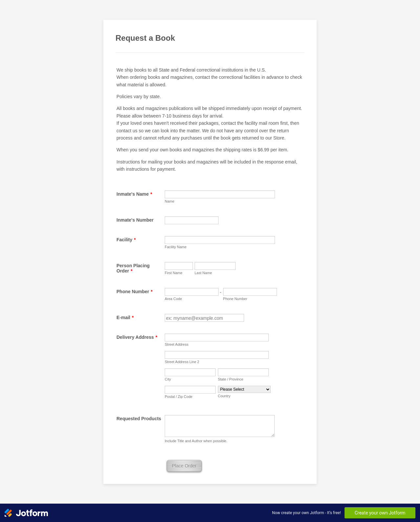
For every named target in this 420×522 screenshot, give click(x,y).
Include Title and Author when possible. (196, 441)
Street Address (177, 344)
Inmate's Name (134, 194)
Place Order (184, 466)
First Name (174, 273)
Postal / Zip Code (178, 397)
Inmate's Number (135, 220)
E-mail (125, 317)
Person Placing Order (133, 268)
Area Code (173, 299)
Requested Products (139, 419)
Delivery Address (137, 337)
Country (224, 396)
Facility (126, 240)
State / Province (231, 379)
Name (169, 201)
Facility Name (176, 247)
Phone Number (135, 292)
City (168, 379)
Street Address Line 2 (182, 362)
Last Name (203, 273)
